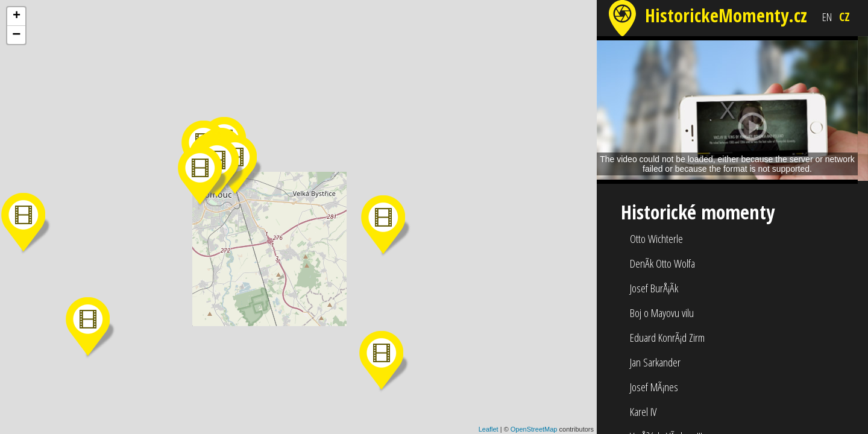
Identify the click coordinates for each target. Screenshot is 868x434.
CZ (844, 17)
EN (827, 17)
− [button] (16, 35)
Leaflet (489, 429)
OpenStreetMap (534, 429)
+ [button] (17, 16)
